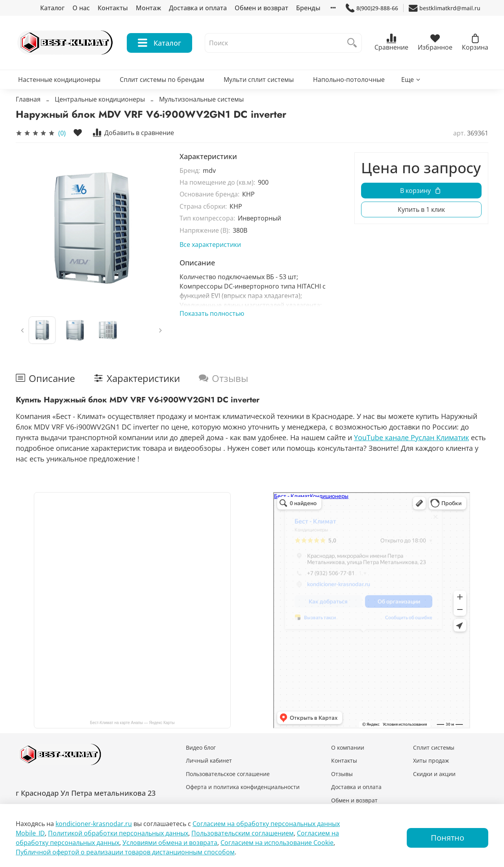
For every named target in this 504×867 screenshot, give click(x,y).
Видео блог (201, 748)
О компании (348, 748)
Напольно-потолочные (349, 80)
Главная (28, 99)
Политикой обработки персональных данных (118, 833)
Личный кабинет (209, 760)
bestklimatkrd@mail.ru (445, 8)
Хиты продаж (431, 760)
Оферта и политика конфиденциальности (243, 787)
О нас (81, 8)
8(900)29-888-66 (372, 8)
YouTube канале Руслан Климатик (411, 437)
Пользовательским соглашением (243, 833)
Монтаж (148, 8)
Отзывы (342, 774)
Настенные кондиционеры (59, 80)
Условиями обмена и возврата (170, 843)
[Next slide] (160, 330)
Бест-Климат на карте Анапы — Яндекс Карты (132, 723)
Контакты (113, 8)
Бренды (308, 8)
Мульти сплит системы (259, 80)
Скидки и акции (434, 774)
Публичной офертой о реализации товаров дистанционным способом (125, 852)
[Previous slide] (22, 330)
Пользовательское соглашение (228, 774)
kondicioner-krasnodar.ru (94, 824)
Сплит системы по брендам (162, 80)
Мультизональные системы (201, 99)
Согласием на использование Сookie (277, 843)
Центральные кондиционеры (100, 99)
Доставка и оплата (198, 8)
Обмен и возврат (261, 8)
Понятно (447, 838)
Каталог (52, 8)
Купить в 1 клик (421, 209)
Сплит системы (434, 748)
